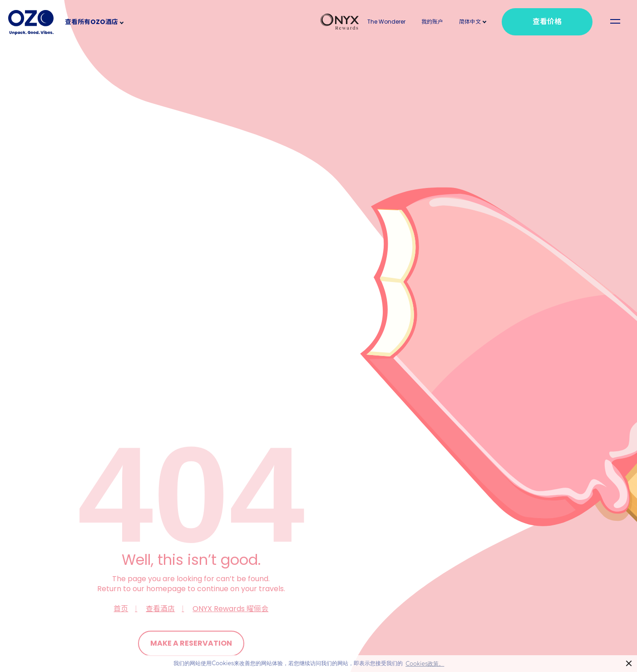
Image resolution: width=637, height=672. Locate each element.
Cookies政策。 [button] (425, 664)
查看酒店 (160, 609)
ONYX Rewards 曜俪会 (230, 609)
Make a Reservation (191, 643)
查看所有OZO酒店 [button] (91, 22)
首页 (121, 609)
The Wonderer (386, 22)
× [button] (629, 664)
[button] (470, 22)
